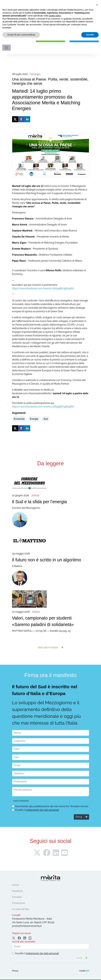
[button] (97, 944)
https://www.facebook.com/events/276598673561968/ (43, 289)
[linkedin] (27, 119)
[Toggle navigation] (6, 48)
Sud (46, 419)
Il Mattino (51, 560)
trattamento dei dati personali (42, 810)
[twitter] (15, 119)
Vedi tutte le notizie (50, 647)
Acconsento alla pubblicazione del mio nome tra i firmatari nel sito (52, 806)
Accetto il (37, 810)
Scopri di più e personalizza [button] (21, 974)
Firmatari (17, 897)
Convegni (35, 74)
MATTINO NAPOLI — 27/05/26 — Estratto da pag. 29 (51, 621)
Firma (51, 39)
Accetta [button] (90, 974)
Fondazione (19, 903)
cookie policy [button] (55, 955)
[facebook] (21, 119)
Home (15, 885)
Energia (34, 419)
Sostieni (84, 39)
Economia (19, 419)
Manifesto (18, 891)
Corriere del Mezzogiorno (51, 502)
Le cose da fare (21, 909)
